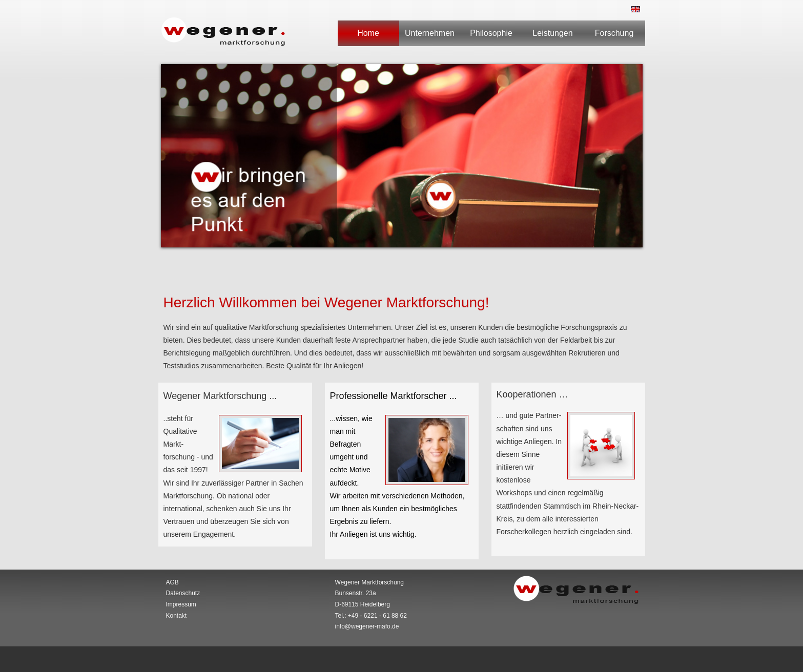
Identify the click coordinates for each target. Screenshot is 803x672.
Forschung (614, 33)
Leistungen (552, 33)
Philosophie (491, 33)
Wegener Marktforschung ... (220, 396)
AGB (172, 582)
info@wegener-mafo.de (367, 626)
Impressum (181, 604)
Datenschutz (183, 593)
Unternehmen (430, 33)
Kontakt (177, 616)
